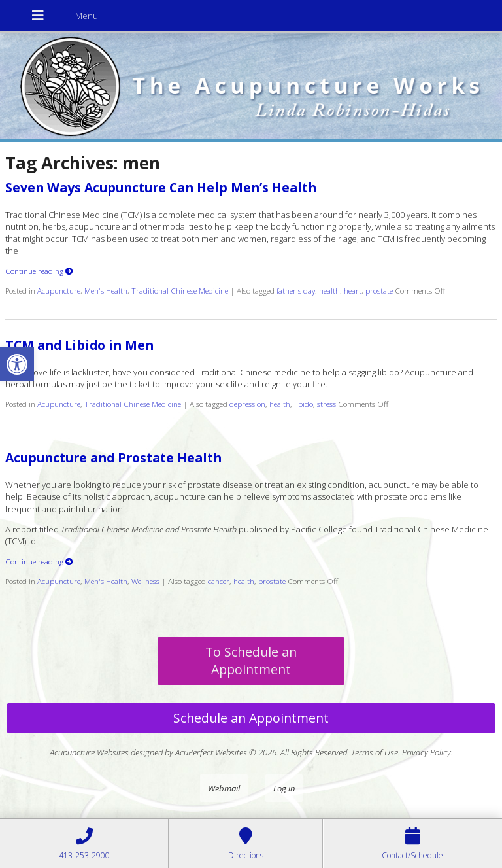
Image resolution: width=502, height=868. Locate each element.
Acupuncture (59, 290)
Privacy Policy (427, 752)
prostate (379, 290)
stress (326, 404)
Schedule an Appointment (251, 718)
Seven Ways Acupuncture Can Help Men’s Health (161, 187)
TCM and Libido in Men (79, 345)
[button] (17, 364)
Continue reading (39, 271)
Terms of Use (375, 752)
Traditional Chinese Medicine (180, 290)
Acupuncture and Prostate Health (113, 458)
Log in (284, 788)
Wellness (145, 581)
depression (247, 404)
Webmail (224, 788)
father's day (296, 290)
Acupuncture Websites (89, 752)
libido (304, 404)
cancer (219, 581)
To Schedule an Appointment (251, 661)
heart (353, 290)
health (329, 290)
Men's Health (106, 290)
